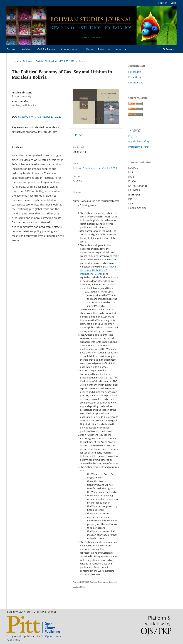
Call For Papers (46, 49)
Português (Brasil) (139, 147)
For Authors (135, 77)
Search (168, 49)
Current (11, 49)
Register (162, 3)
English (133, 136)
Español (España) (139, 141)
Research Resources (98, 49)
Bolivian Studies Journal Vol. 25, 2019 (55, 61)
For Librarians (136, 83)
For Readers (135, 72)
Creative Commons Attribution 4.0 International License (98, 270)
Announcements (71, 49)
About (120, 49)
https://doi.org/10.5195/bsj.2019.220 (40, 117)
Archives (27, 49)
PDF (80, 135)
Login (174, 3)
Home (15, 61)
